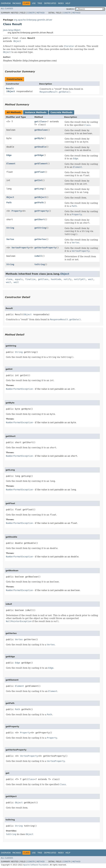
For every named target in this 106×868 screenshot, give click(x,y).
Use (34, 3)
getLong (39, 189)
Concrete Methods (62, 112)
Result (10, 88)
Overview (6, 3)
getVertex (40, 239)
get (36, 122)
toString (40, 264)
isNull (38, 256)
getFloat (40, 172)
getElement (41, 164)
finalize (30, 279)
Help (68, 3)
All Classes (7, 9)
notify (68, 279)
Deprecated (50, 3)
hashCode (56, 279)
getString (40, 228)
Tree (40, 3)
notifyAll (80, 279)
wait (91, 279)
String (10, 228)
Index (61, 3)
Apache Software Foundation (36, 865)
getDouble (40, 147)
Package (17, 3)
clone (9, 279)
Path (9, 203)
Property (17, 211)
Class (43, 122)
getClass (43, 279)
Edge (9, 155)
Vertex (10, 239)
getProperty (42, 211)
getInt (38, 180)
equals (19, 279)
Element (11, 164)
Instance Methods (36, 112)
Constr (31, 13)
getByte (39, 138)
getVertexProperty (45, 248)
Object (17, 41)
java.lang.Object (12, 30)
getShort (40, 219)
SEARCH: (70, 9)
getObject (40, 197)
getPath (39, 203)
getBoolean (41, 130)
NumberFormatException (19, 389)
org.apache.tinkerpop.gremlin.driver (33, 20)
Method (41, 13)
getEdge (39, 155)
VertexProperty (21, 248)
